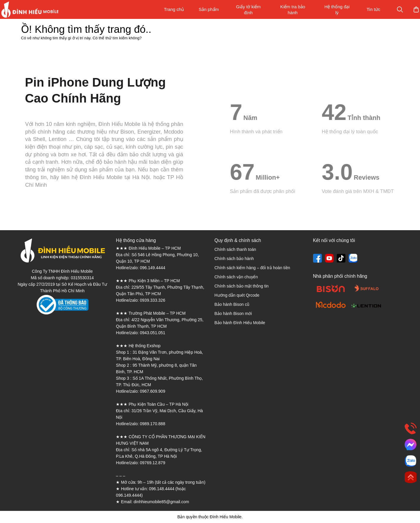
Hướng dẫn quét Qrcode (237, 295)
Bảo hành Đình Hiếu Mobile (240, 323)
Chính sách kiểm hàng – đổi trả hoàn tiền (252, 268)
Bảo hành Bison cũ (232, 304)
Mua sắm (397, 9)
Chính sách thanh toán (235, 249)
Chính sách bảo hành (234, 259)
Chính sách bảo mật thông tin (241, 286)
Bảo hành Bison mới (233, 314)
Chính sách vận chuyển (236, 277)
